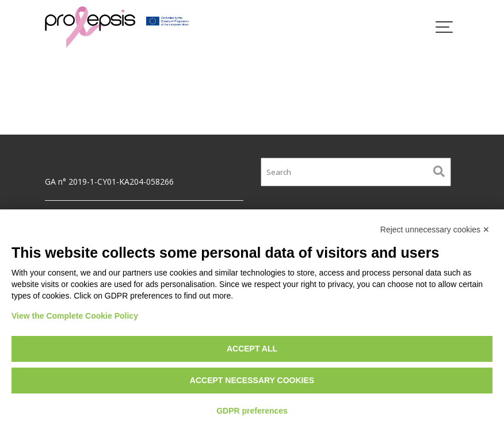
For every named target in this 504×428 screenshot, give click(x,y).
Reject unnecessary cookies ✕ (435, 230)
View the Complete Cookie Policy (75, 316)
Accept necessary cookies (252, 380)
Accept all (252, 349)
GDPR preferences (252, 411)
